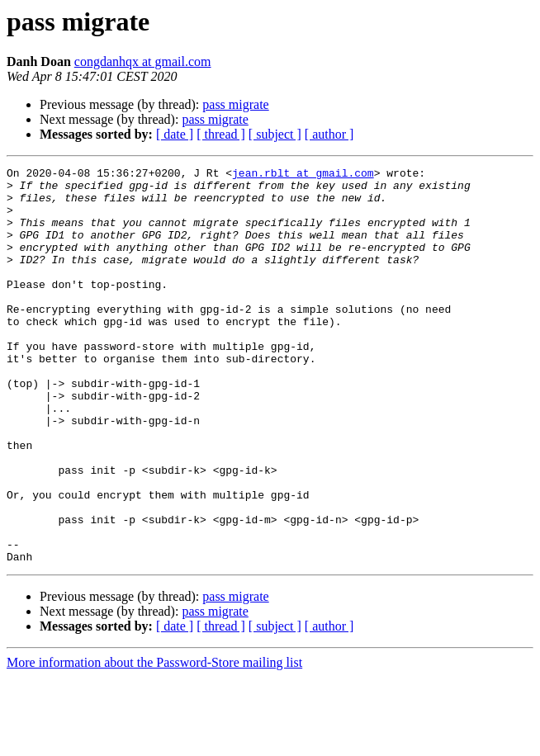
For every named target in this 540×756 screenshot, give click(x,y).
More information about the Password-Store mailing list (154, 742)
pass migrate (235, 104)
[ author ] (329, 134)
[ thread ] (221, 134)
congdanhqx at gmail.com (143, 61)
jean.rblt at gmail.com (303, 175)
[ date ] (175, 134)
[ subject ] (275, 134)
